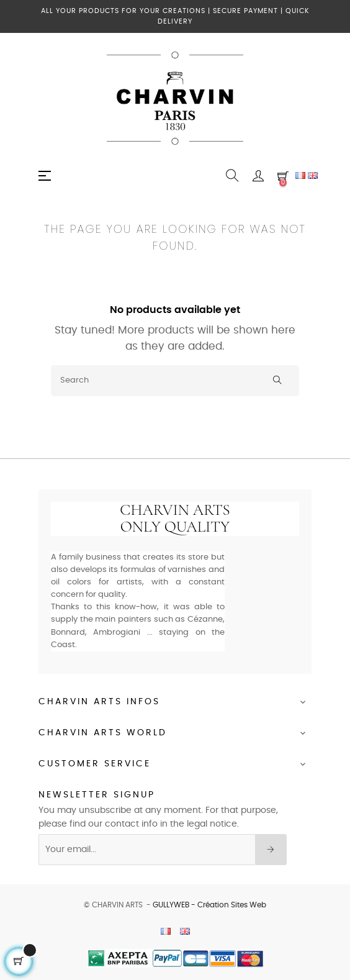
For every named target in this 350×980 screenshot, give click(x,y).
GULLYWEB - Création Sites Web (209, 905)
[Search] (175, 381)
